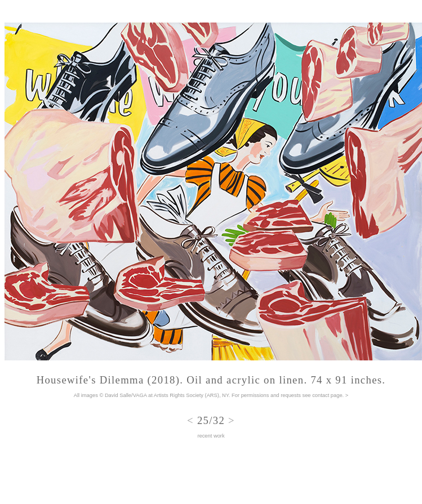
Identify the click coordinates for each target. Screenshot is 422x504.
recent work (211, 436)
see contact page (323, 395)
